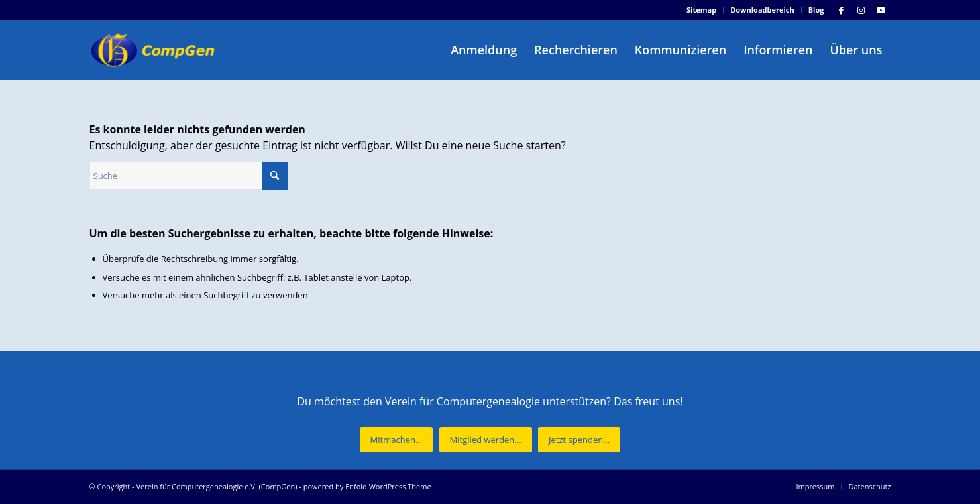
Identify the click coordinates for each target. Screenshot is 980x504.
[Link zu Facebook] (841, 10)
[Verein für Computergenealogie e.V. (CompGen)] (154, 50)
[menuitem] (702, 10)
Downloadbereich (762, 10)
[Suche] (189, 176)
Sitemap (701, 10)
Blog (816, 10)
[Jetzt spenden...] (579, 440)
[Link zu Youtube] (881, 10)
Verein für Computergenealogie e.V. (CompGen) (216, 486)
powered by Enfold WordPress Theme (367, 486)
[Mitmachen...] (397, 440)
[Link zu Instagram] (861, 10)
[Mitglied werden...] (486, 440)
